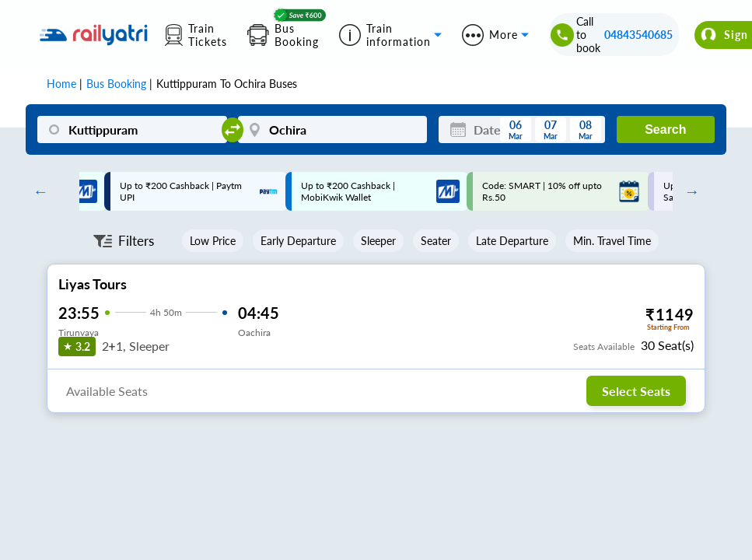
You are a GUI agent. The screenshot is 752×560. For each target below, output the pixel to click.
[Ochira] (333, 129)
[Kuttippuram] (132, 129)
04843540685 (638, 35)
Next (688, 191)
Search (665, 129)
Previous (37, 191)
